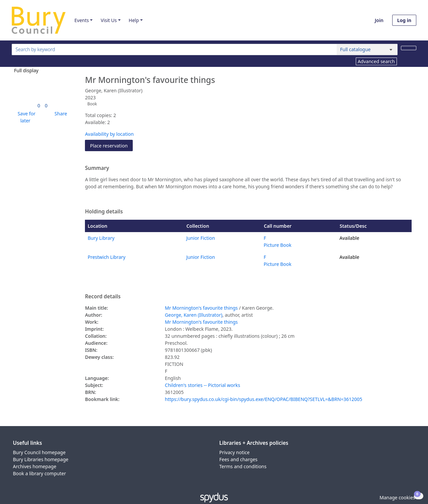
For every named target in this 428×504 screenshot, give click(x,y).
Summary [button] (97, 168)
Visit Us (109, 20)
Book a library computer (40, 473)
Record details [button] (103, 297)
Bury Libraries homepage (41, 459)
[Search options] (367, 49)
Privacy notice (235, 452)
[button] (25, 117)
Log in (404, 20)
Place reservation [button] (111, 145)
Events (81, 20)
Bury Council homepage (39, 452)
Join (379, 20)
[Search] (409, 48)
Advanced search (376, 61)
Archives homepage (35, 466)
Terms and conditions (243, 466)
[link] (39, 106)
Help (134, 20)
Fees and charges (238, 459)
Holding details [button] (104, 212)
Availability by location (109, 134)
